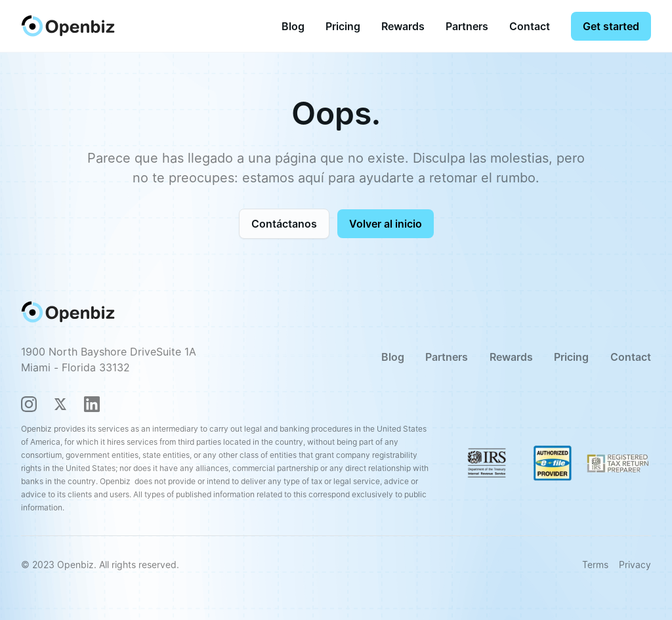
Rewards (403, 26)
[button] (343, 26)
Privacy (635, 565)
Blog (293, 26)
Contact (530, 26)
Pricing (343, 26)
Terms (595, 565)
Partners (467, 26)
